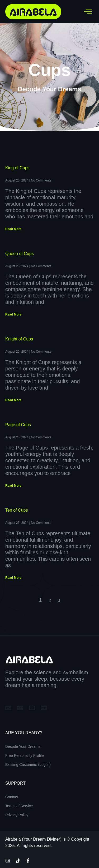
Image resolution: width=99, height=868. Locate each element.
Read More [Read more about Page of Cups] (13, 486)
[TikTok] (18, 861)
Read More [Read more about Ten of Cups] (13, 578)
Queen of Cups (20, 254)
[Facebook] (28, 861)
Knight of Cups (19, 339)
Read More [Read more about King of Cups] (13, 229)
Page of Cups (18, 425)
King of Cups (17, 168)
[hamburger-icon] (88, 12)
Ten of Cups (16, 510)
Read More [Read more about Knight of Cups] (13, 400)
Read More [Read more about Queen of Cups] (13, 314)
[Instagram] (8, 861)
